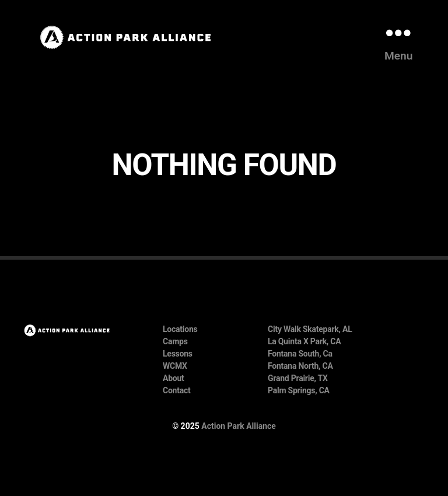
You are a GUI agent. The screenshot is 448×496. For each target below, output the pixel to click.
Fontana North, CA (300, 366)
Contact (177, 390)
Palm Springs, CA (299, 390)
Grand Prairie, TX (298, 378)
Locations (180, 329)
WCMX (175, 366)
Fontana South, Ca (300, 354)
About (174, 378)
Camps (175, 341)
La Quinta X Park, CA (304, 341)
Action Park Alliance (239, 426)
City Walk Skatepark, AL (310, 329)
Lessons (178, 354)
